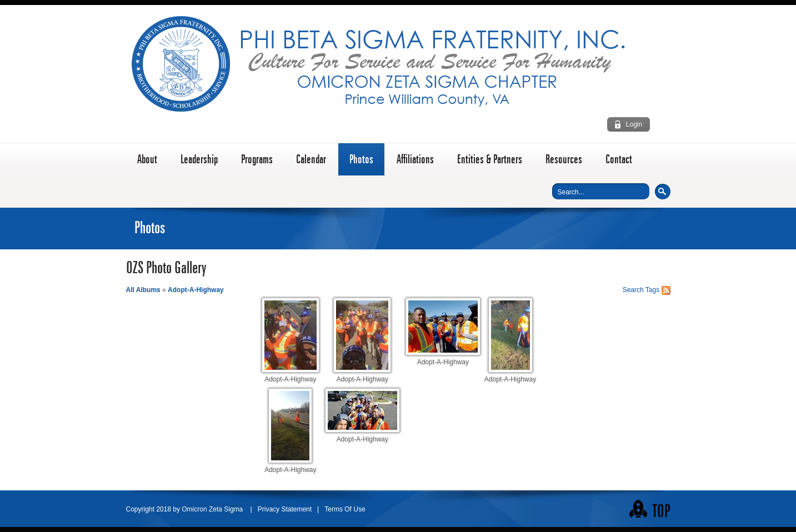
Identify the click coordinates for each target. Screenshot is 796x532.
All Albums (143, 290)
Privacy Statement (285, 509)
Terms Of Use (345, 509)
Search (663, 192)
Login (634, 124)
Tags (652, 290)
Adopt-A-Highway (196, 290)
